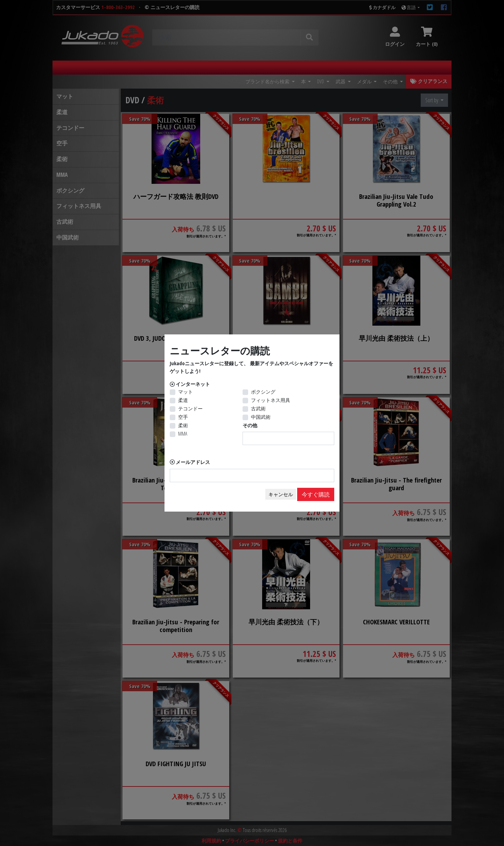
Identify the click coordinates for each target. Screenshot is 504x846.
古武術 (258, 408)
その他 (250, 425)
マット (185, 392)
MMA (183, 434)
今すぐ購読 (316, 494)
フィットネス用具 (271, 400)
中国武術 (261, 417)
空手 (183, 417)
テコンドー (190, 408)
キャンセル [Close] (281, 494)
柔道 (183, 400)
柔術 (183, 425)
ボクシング (263, 392)
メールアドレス (193, 462)
